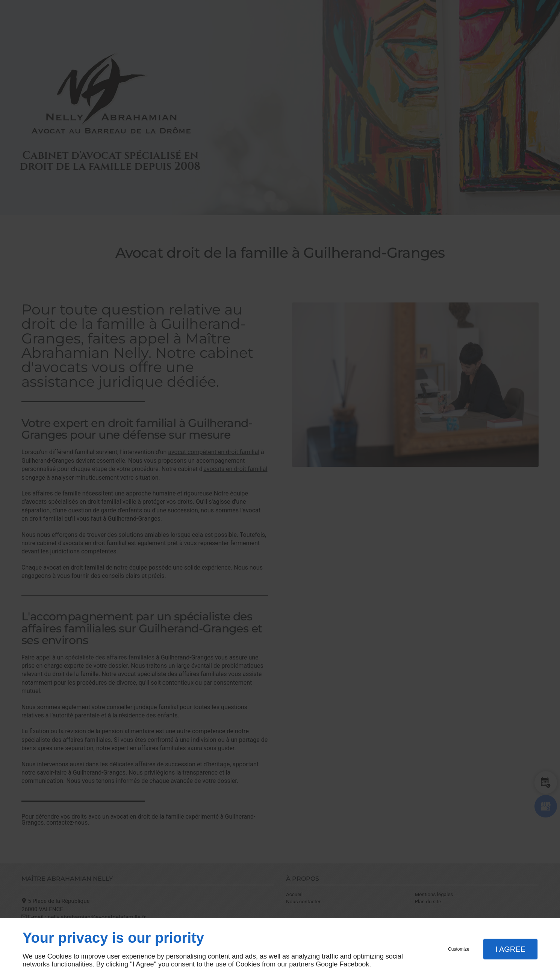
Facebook (354, 964)
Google (327, 964)
